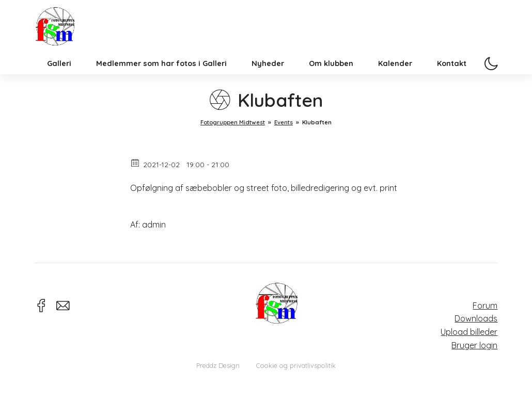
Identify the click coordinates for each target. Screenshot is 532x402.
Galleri (59, 79)
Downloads (476, 318)
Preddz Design (218, 365)
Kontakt (452, 79)
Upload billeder (469, 332)
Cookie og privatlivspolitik (296, 365)
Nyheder (268, 79)
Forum (485, 305)
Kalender (395, 79)
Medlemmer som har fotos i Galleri (161, 79)
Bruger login (474, 345)
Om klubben (331, 79)
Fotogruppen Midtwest (63, 33)
